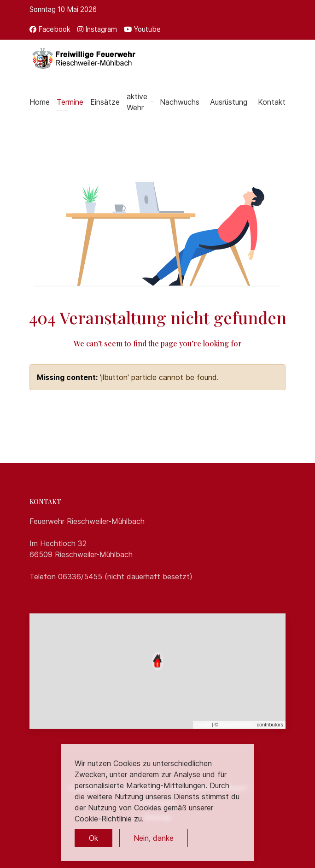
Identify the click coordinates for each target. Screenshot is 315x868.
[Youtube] (142, 29)
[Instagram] (97, 29)
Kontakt (272, 102)
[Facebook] (50, 29)
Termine (70, 102)
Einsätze (105, 102)
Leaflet (203, 725)
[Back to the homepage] (83, 58)
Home (40, 102)
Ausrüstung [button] (229, 102)
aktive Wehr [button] (140, 102)
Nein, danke (154, 838)
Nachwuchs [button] (180, 102)
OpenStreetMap (238, 725)
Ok (93, 838)
